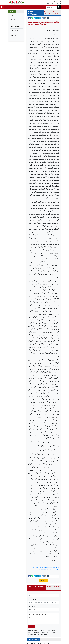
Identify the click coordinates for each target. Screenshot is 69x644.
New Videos (14, 23)
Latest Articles (14, 19)
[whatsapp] (32, 18)
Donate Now (44, 581)
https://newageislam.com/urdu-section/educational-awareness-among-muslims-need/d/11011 (46, 569)
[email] (45, 18)
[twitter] (35, 18)
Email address (32, 600)
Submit (32, 627)
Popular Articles (15, 30)
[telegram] (40, 18)
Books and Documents (14, 35)
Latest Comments (15, 27)
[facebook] (29, 18)
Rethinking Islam (15, 16)
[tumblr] (48, 18)
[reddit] (43, 18)
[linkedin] (37, 18)
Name (30, 593)
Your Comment (33, 606)
